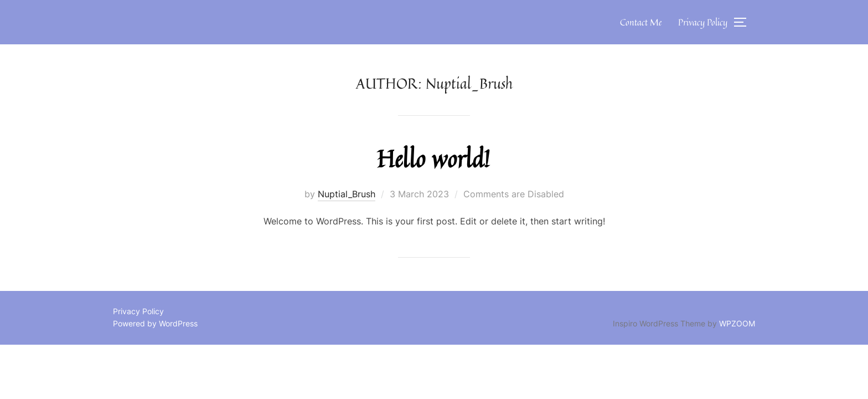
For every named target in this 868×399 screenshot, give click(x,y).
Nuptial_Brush (347, 194)
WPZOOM (737, 323)
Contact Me (641, 22)
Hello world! (433, 158)
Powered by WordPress (155, 323)
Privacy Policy (703, 22)
